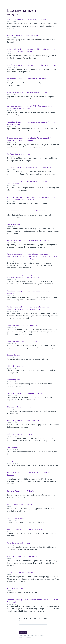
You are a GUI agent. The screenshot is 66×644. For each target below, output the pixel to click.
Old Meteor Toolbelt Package (21, 573)
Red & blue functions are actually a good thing (30, 241)
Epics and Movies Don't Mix (20, 434)
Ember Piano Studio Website (20, 505)
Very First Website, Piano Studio (23, 557)
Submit (23, 633)
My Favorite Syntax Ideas (19, 154)
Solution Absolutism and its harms (24, 36)
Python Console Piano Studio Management (26, 529)
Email (20, 621)
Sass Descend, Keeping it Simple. (23, 341)
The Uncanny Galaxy (16, 448)
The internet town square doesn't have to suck (29, 211)
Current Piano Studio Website (21, 491)
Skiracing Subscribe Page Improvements (25, 421)
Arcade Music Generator (18, 518)
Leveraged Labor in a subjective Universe (27, 79)
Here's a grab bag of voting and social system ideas (32, 65)
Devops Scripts (14, 355)
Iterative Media (15, 225)
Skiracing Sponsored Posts (20, 407)
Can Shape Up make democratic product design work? (31, 168)
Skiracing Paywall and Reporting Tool (25, 393)
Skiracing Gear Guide (17, 366)
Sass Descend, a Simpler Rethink (23, 325)
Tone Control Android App (19, 543)
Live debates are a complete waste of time (27, 92)
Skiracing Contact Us (17, 380)
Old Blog (11, 461)
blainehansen (22, 11)
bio (9, 15)
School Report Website (18, 589)
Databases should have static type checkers (28, 20)
